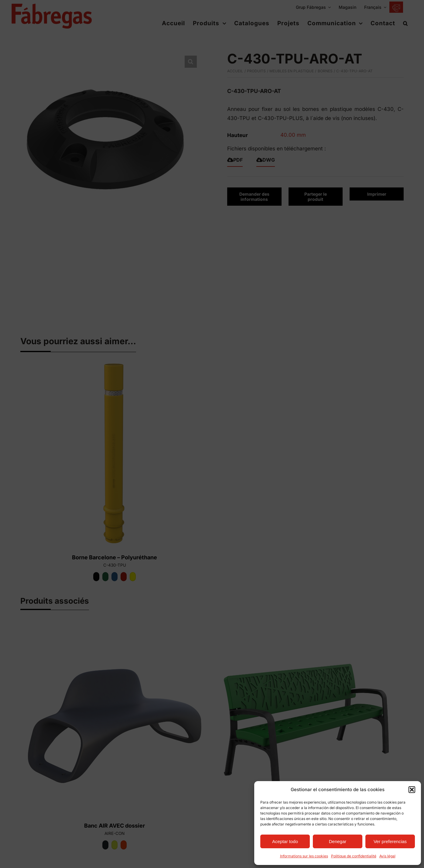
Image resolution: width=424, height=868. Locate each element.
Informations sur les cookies (304, 856)
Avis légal (387, 856)
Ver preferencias (390, 841)
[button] (412, 790)
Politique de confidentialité (354, 856)
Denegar (338, 841)
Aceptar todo (285, 841)
